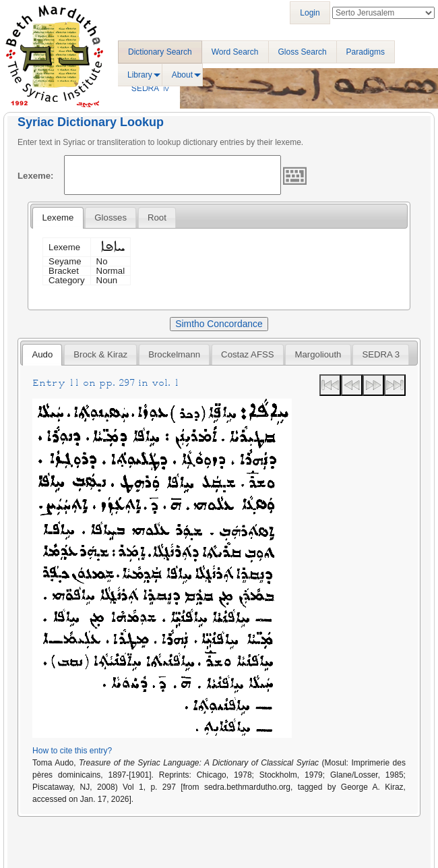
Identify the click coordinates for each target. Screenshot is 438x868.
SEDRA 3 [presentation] (381, 354)
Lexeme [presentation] (58, 218)
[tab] (58, 218)
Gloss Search (303, 52)
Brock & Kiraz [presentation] (100, 354)
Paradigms (366, 52)
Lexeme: (36, 176)
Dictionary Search (160, 52)
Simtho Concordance (219, 324)
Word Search (235, 52)
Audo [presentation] (42, 354)
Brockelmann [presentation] (174, 354)
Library (140, 75)
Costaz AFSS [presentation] (247, 354)
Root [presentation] (157, 218)
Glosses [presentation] (111, 218)
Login (310, 13)
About (182, 75)
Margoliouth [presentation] (318, 354)
